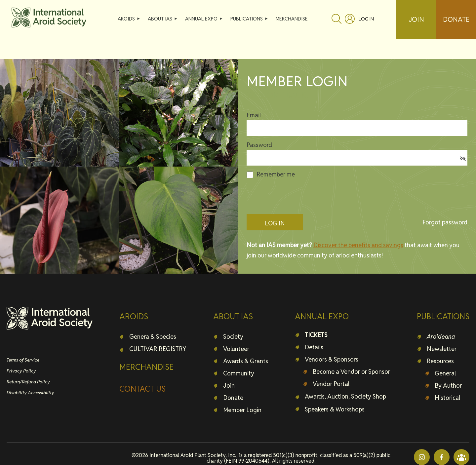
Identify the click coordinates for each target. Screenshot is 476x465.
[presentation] (297, 196)
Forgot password (445, 222)
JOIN (416, 19)
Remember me (276, 174)
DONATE (456, 19)
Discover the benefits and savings (358, 245)
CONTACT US (142, 389)
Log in (366, 19)
